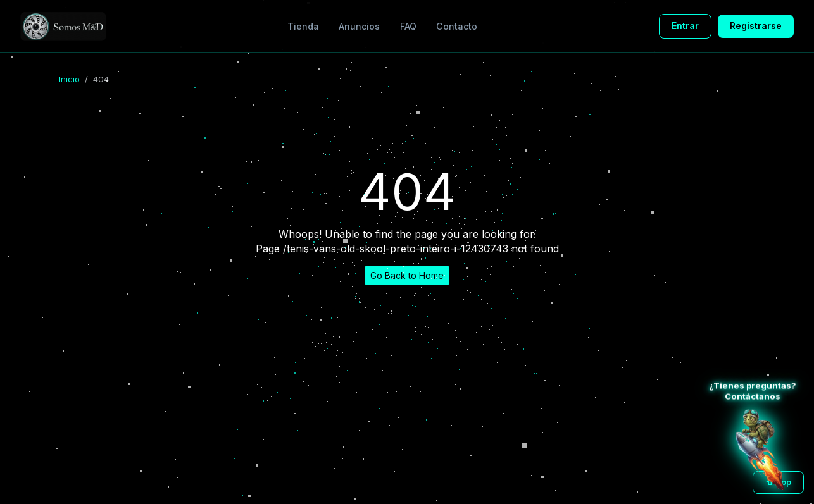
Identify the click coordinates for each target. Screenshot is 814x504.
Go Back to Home (407, 275)
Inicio (69, 79)
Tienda (303, 26)
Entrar (685, 26)
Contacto (457, 26)
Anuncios (359, 26)
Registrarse (756, 26)
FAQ (408, 26)
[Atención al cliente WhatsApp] (760, 450)
